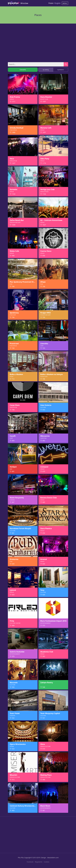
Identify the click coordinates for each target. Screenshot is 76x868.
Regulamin (39, 862)
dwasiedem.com (53, 858)
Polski (51, 3)
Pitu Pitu (21, 858)
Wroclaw (24, 3)
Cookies (47, 862)
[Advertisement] (38, 42)
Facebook (30, 862)
